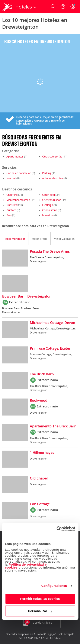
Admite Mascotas (53, 178)
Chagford (12, 195)
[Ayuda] (63, 7)
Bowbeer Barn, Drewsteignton (27, 296)
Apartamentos (15, 156)
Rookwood (39, 401)
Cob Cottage (40, 504)
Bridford (11, 210)
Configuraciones (54, 586)
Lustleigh (48, 205)
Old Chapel (39, 478)
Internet (11, 178)
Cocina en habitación (19, 173)
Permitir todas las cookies (40, 599)
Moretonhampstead (18, 200)
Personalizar (40, 611)
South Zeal (49, 195)
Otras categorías (52, 156)
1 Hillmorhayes (42, 453)
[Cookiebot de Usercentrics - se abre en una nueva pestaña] (57, 529)
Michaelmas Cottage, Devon (52, 323)
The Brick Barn (42, 374)
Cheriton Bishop (52, 200)
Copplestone (50, 210)
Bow (9, 215)
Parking (47, 173)
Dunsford (12, 205)
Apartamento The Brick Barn (53, 426)
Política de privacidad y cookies (26, 566)
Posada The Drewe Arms (50, 252)
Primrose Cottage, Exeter (50, 349)
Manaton (48, 215)
